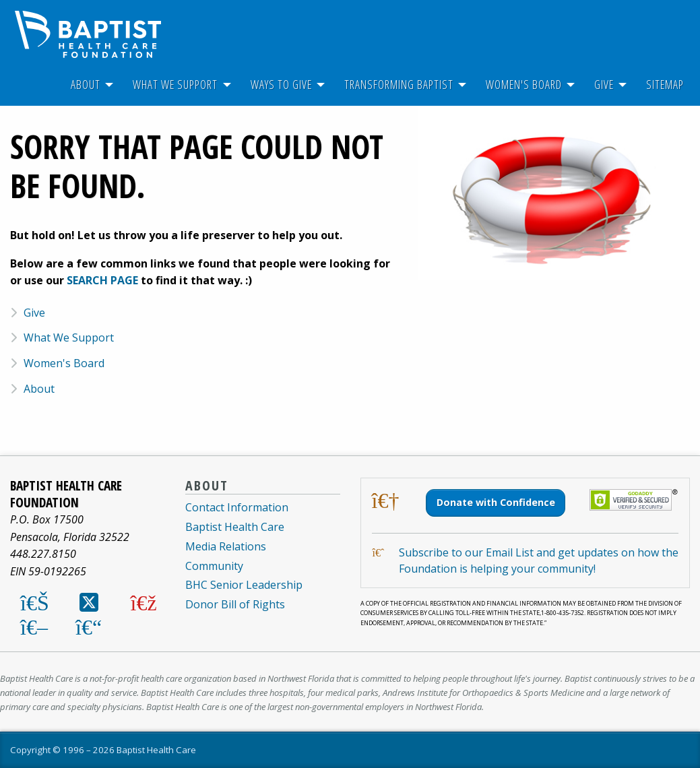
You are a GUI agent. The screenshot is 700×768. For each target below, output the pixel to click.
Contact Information (237, 507)
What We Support (175, 84)
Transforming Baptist (399, 84)
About (86, 84)
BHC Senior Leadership (244, 585)
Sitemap (665, 84)
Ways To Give (281, 84)
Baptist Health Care (235, 527)
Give (604, 84)
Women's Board (524, 84)
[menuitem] (86, 85)
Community (214, 566)
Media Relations (226, 546)
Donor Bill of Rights (235, 604)
